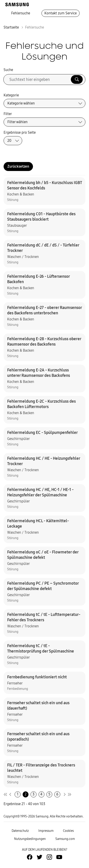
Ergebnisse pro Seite (20, 132)
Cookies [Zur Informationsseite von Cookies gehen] (68, 831)
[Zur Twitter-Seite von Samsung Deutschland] (39, 857)
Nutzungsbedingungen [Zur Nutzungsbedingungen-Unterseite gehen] (30, 839)
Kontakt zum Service (61, 13)
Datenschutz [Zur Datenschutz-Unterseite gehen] (20, 831)
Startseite (11, 27)
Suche (8, 70)
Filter (8, 114)
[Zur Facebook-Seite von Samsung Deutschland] (30, 857)
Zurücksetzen (18, 166)
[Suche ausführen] (77, 79)
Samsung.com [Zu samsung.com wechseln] (65, 839)
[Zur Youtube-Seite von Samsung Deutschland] (59, 857)
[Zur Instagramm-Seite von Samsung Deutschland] (49, 857)
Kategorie (11, 95)
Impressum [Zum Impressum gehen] (46, 831)
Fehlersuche (21, 13)
